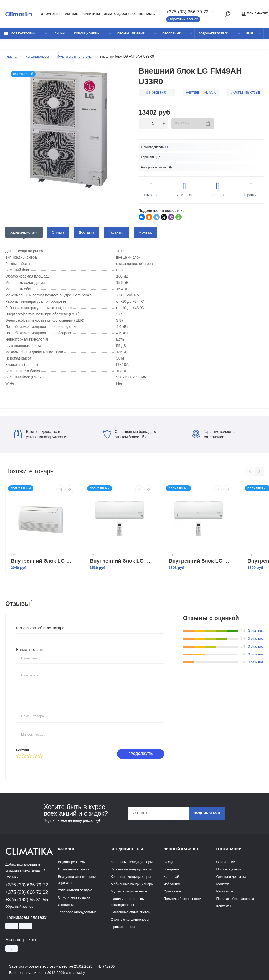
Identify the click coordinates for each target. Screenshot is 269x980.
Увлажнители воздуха (75, 890)
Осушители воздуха (74, 869)
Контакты (148, 14)
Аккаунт (170, 862)
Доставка (87, 233)
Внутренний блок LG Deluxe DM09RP (200, 561)
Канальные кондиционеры (132, 862)
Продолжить (141, 754)
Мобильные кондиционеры (132, 884)
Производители (228, 869)
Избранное (172, 884)
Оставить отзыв (247, 92)
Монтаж (71, 14)
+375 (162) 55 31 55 (27, 900)
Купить (193, 123)
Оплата (58, 233)
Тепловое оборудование (77, 912)
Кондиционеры (87, 33)
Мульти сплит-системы (129, 891)
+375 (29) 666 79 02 (27, 892)
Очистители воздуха (74, 897)
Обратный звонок (183, 19)
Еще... (251, 33)
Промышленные (131, 33)
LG (168, 147)
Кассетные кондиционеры (131, 869)
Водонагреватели (214, 33)
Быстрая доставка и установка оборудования (41, 434)
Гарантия (116, 233)
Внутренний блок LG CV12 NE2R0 (42, 561)
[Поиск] (227, 14)
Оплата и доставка (120, 14)
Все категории (20, 33)
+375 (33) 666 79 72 (188, 12)
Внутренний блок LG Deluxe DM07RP (121, 561)
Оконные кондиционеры (130, 919)
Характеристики (24, 233)
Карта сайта (173, 877)
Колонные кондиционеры (131, 877)
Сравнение (172, 891)
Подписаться (207, 813)
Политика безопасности (182, 899)
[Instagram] (12, 948)
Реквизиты (91, 14)
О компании (51, 14)
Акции (60, 33)
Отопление (171, 33)
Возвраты (171, 869)
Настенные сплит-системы (132, 912)
